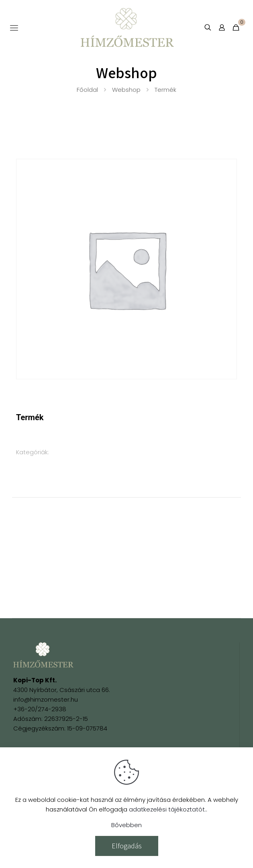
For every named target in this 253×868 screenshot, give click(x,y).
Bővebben (126, 825)
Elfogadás (127, 846)
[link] (43, 655)
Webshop (126, 90)
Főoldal (87, 90)
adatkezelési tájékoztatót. (167, 809)
